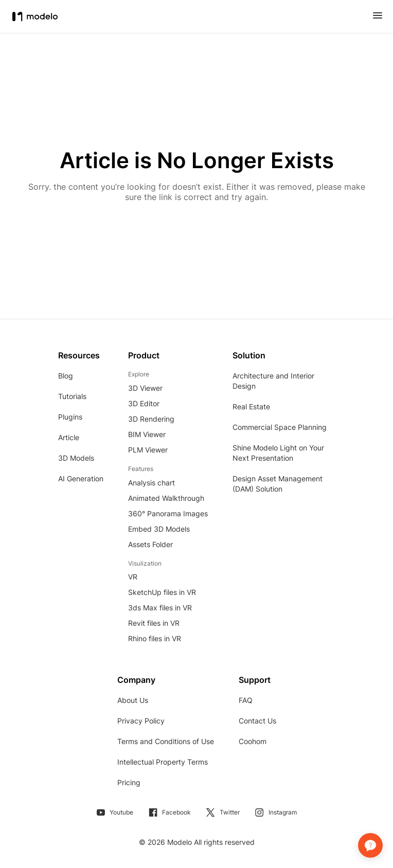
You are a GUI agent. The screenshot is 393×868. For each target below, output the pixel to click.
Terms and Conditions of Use (166, 741)
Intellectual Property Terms (163, 762)
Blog (66, 376)
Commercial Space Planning (280, 427)
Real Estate (251, 406)
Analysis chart (151, 483)
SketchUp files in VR (162, 592)
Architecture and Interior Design (273, 381)
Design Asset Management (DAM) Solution (278, 484)
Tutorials (72, 396)
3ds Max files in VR (160, 608)
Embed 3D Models (159, 529)
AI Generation (81, 478)
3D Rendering (151, 419)
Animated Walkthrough (166, 498)
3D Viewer (145, 388)
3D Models (76, 458)
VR (133, 577)
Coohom (253, 741)
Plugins (70, 417)
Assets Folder (150, 544)
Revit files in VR (154, 623)
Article (69, 437)
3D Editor (144, 403)
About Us (133, 700)
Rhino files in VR (155, 638)
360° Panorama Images (168, 513)
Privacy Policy (141, 721)
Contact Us (257, 721)
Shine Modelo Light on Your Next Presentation (278, 453)
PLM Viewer (148, 450)
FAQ (246, 700)
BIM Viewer (147, 434)
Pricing (129, 782)
